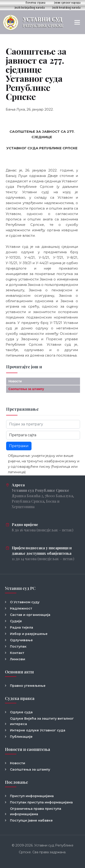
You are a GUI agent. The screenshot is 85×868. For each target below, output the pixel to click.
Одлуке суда (21, 712)
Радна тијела (22, 627)
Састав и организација (30, 615)
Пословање (17, 782)
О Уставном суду (25, 602)
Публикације (21, 737)
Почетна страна (35, 3)
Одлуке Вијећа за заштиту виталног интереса (42, 721)
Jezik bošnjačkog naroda (30, 8)
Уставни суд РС (20, 588)
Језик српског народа (67, 3)
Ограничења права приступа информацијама (36, 811)
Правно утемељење (28, 686)
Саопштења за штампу (26, 389)
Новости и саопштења (28, 749)
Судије (16, 621)
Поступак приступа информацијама (41, 802)
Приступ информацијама (32, 796)
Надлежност (21, 608)
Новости (15, 381)
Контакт (17, 653)
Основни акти (19, 672)
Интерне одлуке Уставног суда (38, 730)
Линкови (18, 659)
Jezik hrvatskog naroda (66, 8)
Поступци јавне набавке (31, 820)
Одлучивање (21, 640)
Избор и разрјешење (29, 634)
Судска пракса (20, 698)
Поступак (18, 646)
